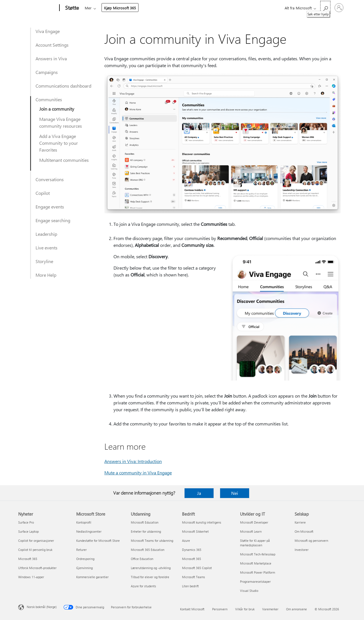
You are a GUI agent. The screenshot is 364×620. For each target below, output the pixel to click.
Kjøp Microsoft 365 (216, 8)
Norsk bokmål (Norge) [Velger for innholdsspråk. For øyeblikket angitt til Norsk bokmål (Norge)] (42, 607)
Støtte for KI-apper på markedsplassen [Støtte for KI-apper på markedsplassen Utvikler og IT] (255, 543)
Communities (49, 99)
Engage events (50, 207)
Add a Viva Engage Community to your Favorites (59, 143)
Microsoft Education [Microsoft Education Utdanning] (145, 522)
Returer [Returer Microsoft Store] (81, 550)
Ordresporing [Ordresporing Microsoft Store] (85, 559)
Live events (46, 248)
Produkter (138, 8)
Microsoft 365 (95, 8)
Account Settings (52, 45)
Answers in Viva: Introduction (133, 461)
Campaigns (47, 72)
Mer (184, 8)
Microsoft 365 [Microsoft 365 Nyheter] (28, 559)
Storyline (44, 261)
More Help (46, 275)
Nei (235, 493)
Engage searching (53, 220)
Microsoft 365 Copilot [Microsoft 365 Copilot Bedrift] (197, 568)
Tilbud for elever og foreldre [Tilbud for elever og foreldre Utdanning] (150, 577)
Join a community (57, 109)
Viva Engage (48, 31)
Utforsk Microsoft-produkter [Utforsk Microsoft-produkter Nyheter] (37, 568)
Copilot (43, 193)
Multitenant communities (64, 160)
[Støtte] (71, 8)
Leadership (46, 234)
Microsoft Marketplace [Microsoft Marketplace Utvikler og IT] (256, 563)
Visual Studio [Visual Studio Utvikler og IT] (249, 591)
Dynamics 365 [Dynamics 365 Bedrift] (192, 550)
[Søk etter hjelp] (325, 7)
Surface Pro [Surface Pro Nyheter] (26, 522)
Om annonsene (296, 609)
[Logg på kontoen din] (339, 8)
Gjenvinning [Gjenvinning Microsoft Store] (84, 568)
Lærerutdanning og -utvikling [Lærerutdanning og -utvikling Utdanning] (151, 568)
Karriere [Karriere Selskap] (300, 522)
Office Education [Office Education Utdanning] (142, 559)
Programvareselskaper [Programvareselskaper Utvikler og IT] (255, 581)
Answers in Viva (51, 58)
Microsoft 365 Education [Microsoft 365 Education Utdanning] (148, 550)
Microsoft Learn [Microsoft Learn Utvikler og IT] (251, 531)
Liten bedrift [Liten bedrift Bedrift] (190, 586)
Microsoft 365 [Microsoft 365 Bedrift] (192, 559)
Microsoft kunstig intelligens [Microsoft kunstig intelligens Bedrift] (202, 522)
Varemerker (270, 609)
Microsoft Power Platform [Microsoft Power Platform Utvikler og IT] (258, 572)
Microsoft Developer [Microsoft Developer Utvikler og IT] (254, 522)
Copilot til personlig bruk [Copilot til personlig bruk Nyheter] (35, 550)
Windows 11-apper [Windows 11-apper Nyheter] (31, 577)
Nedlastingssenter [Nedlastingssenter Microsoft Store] (89, 531)
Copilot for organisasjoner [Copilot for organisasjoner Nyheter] (36, 541)
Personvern (220, 609)
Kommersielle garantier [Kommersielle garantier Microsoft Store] (92, 577)
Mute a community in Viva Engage (138, 473)
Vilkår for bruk (245, 609)
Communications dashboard (63, 86)
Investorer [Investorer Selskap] (302, 550)
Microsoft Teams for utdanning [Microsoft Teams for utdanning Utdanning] (152, 541)
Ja (199, 493)
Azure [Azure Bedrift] (186, 541)
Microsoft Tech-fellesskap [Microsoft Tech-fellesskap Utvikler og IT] (258, 554)
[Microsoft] (38, 8)
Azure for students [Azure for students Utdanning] (143, 586)
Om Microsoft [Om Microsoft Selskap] (304, 531)
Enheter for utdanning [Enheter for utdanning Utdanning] (146, 531)
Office (118, 8)
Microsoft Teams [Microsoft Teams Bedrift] (194, 577)
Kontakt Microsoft (192, 609)
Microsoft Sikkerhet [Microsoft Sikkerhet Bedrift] (195, 531)
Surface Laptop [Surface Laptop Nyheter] (28, 531)
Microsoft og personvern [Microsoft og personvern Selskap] (311, 541)
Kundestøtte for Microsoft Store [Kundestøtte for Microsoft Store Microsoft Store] (98, 541)
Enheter (163, 8)
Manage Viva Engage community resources (61, 122)
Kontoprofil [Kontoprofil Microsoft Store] (84, 522)
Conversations (50, 179)
